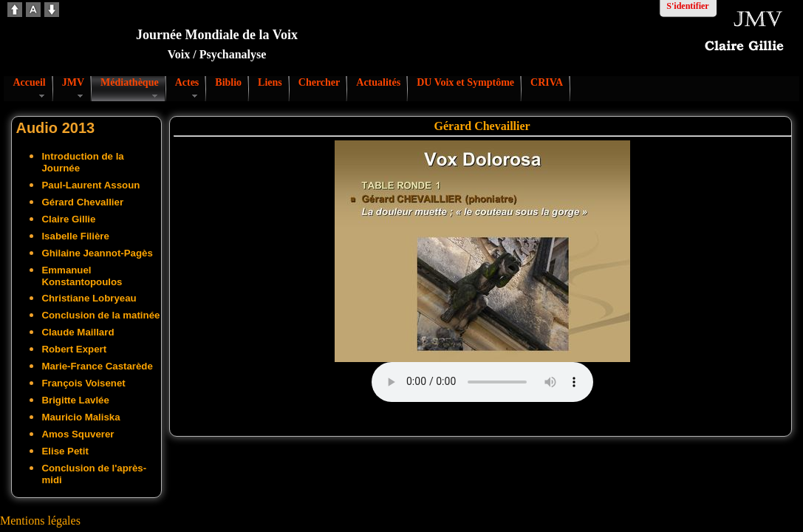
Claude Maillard (78, 332)
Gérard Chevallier (82, 202)
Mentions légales (40, 521)
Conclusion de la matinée (100, 315)
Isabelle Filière (75, 236)
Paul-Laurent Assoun (90, 185)
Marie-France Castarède (97, 366)
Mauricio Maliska (81, 417)
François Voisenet (83, 383)
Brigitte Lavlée (75, 400)
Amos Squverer (78, 434)
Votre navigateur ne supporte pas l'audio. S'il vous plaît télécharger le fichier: (482, 382)
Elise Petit (65, 451)
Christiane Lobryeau (89, 298)
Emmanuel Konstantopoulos (82, 276)
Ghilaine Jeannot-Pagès (97, 253)
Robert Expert (74, 349)
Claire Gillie (68, 219)
